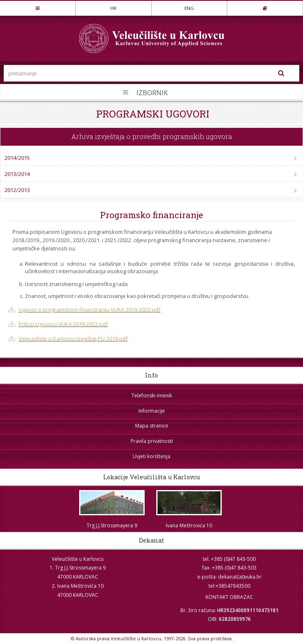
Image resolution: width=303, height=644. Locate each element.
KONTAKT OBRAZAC (229, 597)
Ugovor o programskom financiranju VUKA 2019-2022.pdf (90, 310)
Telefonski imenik (152, 395)
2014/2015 (17, 158)
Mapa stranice (152, 426)
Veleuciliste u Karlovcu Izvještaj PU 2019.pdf (73, 339)
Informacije (152, 411)
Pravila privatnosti (152, 441)
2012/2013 (17, 190)
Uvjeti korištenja (151, 456)
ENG (189, 8)
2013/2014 (17, 174)
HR (113, 8)
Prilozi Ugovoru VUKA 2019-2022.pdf (63, 324)
